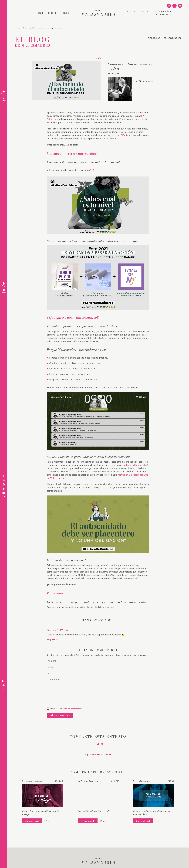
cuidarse (107, 754)
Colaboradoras (172, 38)
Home (40, 13)
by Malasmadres (145, 81)
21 (103, 821)
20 (47, 821)
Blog (145, 11)
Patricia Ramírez (134, 465)
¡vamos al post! (32, 821)
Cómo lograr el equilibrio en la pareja (41, 813)
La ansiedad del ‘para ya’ (93, 811)
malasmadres (20, 28)
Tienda (65, 13)
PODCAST (132, 11)
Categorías (154, 38)
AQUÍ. (91, 170)
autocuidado (96, 754)
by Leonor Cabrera (32, 781)
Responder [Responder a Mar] (52, 640)
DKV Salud (126, 135)
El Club (52, 13)
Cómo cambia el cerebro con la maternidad (152, 813)
